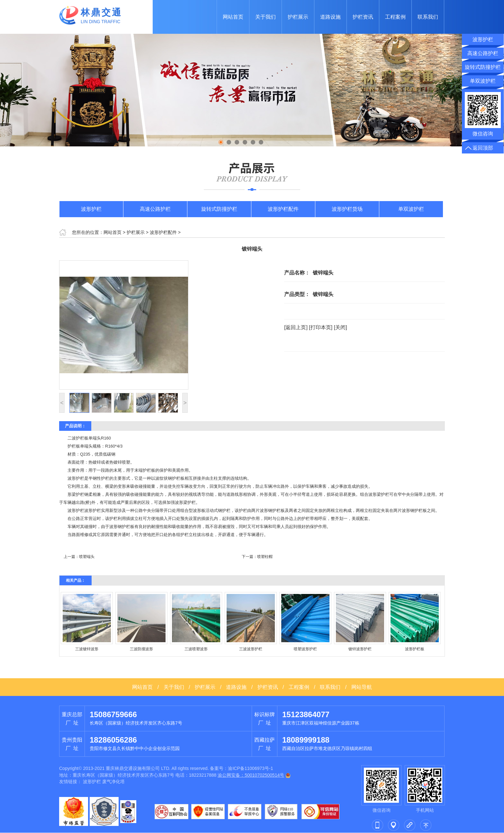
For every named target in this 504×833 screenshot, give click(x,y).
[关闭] (341, 327)
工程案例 (395, 17)
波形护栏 (91, 209)
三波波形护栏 (251, 649)
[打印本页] (321, 327)
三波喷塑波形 (196, 649)
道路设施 (330, 17)
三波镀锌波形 (87, 649)
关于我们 (265, 17)
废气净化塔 (113, 782)
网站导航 (362, 687)
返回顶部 (483, 148)
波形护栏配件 (283, 209)
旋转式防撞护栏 (219, 209)
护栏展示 (298, 17)
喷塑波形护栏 (305, 649)
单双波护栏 (411, 209)
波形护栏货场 (347, 209)
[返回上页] (296, 327)
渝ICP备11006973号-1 (250, 768)
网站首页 (233, 17)
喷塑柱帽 (265, 557)
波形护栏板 (415, 649)
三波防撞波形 (141, 649)
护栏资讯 (363, 17)
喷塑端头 (87, 557)
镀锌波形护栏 (360, 649)
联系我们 (428, 17)
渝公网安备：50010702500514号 (251, 775)
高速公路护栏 (155, 209)
